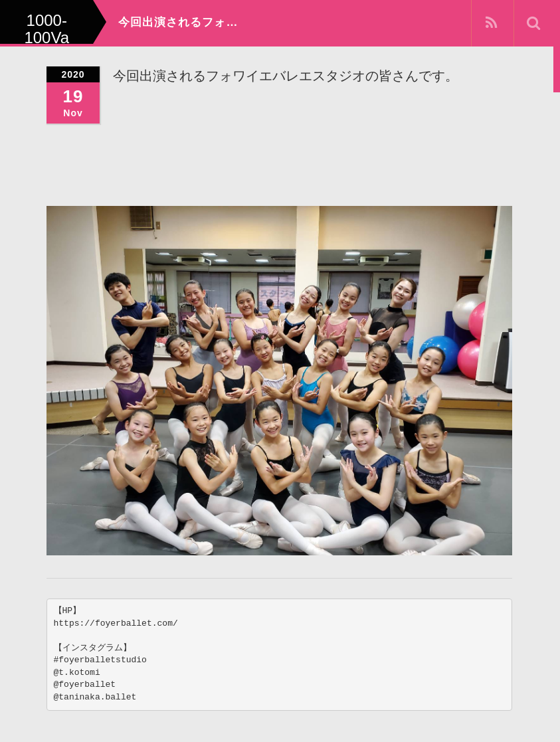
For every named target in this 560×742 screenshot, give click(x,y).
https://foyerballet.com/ (116, 623)
